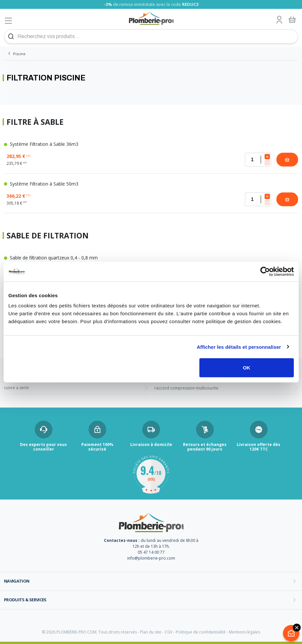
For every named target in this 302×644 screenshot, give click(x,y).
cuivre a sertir (17, 388)
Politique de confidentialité (201, 632)
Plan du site (151, 632)
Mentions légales (244, 632)
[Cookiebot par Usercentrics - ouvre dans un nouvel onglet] (265, 271)
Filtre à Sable (35, 122)
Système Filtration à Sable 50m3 (41, 184)
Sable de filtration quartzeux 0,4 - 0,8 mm (51, 258)
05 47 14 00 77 (151, 552)
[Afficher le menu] (9, 21)
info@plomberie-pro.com (151, 558)
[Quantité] (258, 160)
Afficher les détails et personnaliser (239, 347)
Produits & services (25, 600)
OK (247, 368)
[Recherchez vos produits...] (151, 36)
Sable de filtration (48, 236)
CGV (169, 632)
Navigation (17, 581)
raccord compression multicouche (186, 388)
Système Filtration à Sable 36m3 (41, 144)
